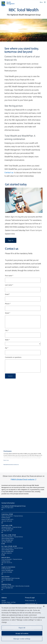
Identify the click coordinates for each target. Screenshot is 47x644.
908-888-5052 (9, 580)
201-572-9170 (8, 563)
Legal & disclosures (30, 603)
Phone (8, 304)
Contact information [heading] (8, 503)
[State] (23, 344)
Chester (4, 601)
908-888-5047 (9, 540)
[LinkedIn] (4, 544)
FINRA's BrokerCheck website (23, 480)
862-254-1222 (8, 531)
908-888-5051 (9, 588)
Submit (10, 376)
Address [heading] (4, 598)
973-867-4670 (9, 519)
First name (9, 276)
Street (8, 313)
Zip (7, 348)
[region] (23, 624)
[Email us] (2, 509)
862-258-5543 (8, 542)
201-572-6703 (8, 521)
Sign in (11, 241)
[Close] (44, 606)
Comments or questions (13, 357)
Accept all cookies (22, 633)
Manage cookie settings (22, 639)
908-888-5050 (9, 529)
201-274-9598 (8, 572)
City (7, 331)
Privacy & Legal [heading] (30, 598)
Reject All (22, 628)
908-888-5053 (9, 570)
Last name (9, 285)
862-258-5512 (8, 553)
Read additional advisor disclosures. (11, 465)
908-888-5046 (9, 551)
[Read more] (6, 460)
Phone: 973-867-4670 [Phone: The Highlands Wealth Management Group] (7, 508)
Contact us (9, 173)
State (7, 340)
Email (7, 294)
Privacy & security (30, 601)
